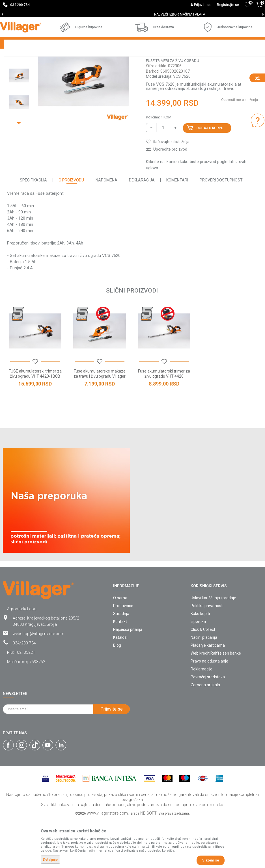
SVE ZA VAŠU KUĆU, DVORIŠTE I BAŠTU (132, 14)
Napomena (106, 229)
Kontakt (120, 670)
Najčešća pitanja (128, 678)
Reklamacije (202, 718)
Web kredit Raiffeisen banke (216, 702)
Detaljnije (50, 860)
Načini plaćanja (204, 686)
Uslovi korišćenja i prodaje (213, 646)
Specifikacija (33, 229)
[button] (168, 190)
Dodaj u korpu (210, 177)
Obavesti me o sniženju (240, 148)
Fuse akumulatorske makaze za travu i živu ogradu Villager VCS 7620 (100, 425)
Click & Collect (203, 678)
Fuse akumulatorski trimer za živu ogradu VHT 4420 (164, 422)
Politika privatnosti (207, 654)
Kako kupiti (200, 662)
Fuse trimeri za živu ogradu (173, 109)
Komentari (177, 229)
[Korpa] (259, 8)
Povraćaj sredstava (208, 726)
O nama (120, 646)
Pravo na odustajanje (209, 710)
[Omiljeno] (247, 5)
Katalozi (120, 686)
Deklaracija (142, 229)
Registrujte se (228, 5)
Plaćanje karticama (208, 694)
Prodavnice (123, 654)
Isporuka (198, 670)
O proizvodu (71, 229)
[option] (132, 14)
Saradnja (121, 662)
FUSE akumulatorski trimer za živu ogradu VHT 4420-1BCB (35, 422)
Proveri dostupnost (221, 229)
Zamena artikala (205, 733)
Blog (117, 694)
